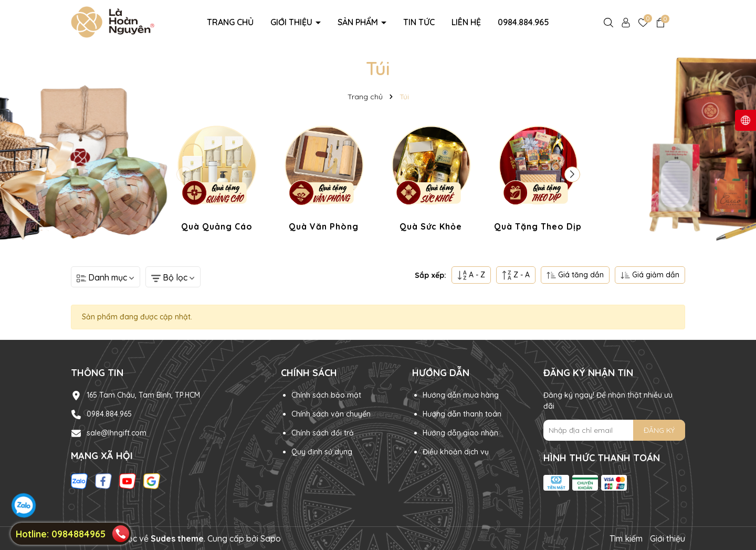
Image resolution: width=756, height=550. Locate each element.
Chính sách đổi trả (323, 433)
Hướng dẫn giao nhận (460, 433)
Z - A (516, 275)
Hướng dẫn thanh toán (462, 414)
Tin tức (419, 22)
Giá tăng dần (575, 275)
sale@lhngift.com (117, 433)
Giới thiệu (292, 22)
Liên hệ (466, 22)
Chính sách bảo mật (326, 395)
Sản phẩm (359, 22)
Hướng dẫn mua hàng (461, 395)
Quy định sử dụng (322, 452)
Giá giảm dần (650, 275)
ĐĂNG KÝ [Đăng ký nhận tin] (659, 430)
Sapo (271, 538)
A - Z (471, 275)
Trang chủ (230, 22)
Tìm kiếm (626, 538)
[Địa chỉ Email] (614, 430)
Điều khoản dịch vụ (456, 452)
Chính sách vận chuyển (331, 414)
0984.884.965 (523, 22)
